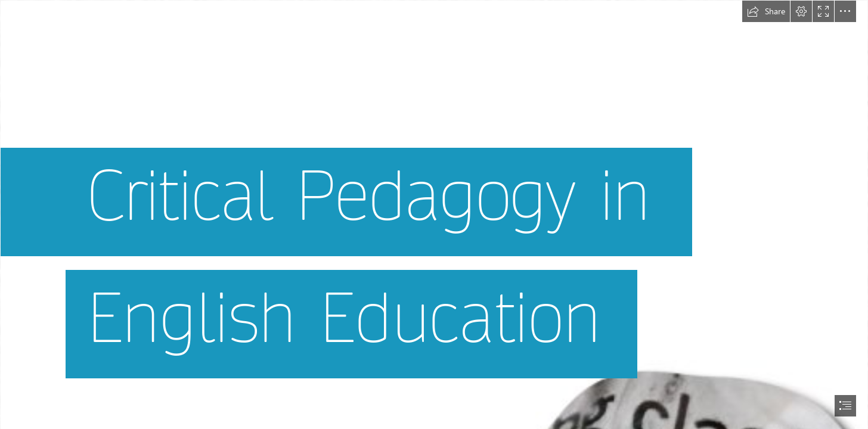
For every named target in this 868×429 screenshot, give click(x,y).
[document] (434, 214)
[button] (766, 11)
